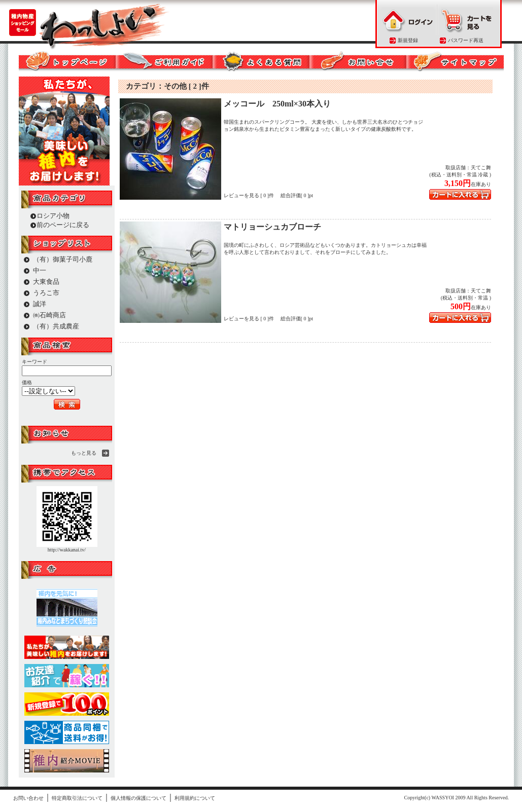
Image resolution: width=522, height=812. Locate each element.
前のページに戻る (63, 225)
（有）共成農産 (56, 326)
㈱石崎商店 (49, 315)
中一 (40, 270)
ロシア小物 (53, 216)
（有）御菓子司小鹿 (63, 259)
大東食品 (46, 282)
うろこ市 (46, 293)
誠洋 (40, 304)
